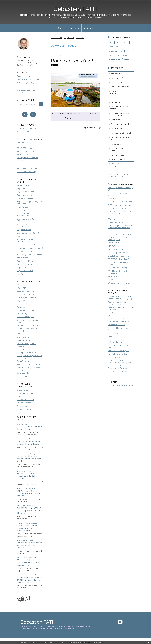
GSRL (126, 42)
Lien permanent (58, 114)
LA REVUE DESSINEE (25, 341)
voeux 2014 (56, 116)
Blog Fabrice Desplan (25, 195)
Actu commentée (81, 114)
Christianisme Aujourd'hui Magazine (26, 345)
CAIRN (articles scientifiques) (28, 158)
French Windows (23, 207)
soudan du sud (65, 116)
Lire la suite (29, 65)
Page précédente (89, 128)
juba (72, 116)
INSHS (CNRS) (113, 246)
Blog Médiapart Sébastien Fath (28, 233)
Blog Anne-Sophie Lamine (26, 267)
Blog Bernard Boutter (25, 198)
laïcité (125, 55)
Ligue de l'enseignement (26, 264)
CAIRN (110, 374)
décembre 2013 (56, 38)
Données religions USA (116, 325)
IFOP (110, 337)
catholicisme (114, 47)
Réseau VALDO (114, 280)
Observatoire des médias (26, 291)
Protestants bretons (115, 222)
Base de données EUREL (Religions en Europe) (121, 308)
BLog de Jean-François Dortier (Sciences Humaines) (119, 341)
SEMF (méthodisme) (115, 219)
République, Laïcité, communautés (117, 149)
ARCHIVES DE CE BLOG (26, 151)
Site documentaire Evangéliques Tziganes (29, 321)
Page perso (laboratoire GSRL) (28, 79)
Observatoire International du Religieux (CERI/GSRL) (119, 176)
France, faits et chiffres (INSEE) (28, 297)
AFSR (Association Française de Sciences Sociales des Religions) (120, 298)
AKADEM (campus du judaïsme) (29, 364)
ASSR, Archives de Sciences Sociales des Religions (118, 303)
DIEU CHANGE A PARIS (117, 208)
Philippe (21, 543)
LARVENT (21, 441)
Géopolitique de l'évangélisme (116, 92)
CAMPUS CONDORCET (117, 243)
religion (118, 42)
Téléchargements (118, 155)
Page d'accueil (69, 38)
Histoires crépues (23, 376)
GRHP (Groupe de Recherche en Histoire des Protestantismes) (120, 227)
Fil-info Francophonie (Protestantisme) (25, 241)
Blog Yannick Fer (23, 189)
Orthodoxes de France (25, 406)
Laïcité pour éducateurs (26, 304)
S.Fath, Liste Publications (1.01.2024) (26, 91)
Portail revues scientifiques (118, 318)
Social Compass (114, 357)
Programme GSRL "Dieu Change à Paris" (119, 108)
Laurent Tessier (24, 456)
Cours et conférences (119, 82)
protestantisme (115, 51)
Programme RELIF (118, 120)
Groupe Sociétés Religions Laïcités (121, 385)
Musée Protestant (24, 185)
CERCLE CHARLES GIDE (26, 210)
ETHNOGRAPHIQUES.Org (118, 371)
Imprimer (69, 118)
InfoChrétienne (22, 258)
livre (110, 42)
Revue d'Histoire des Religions (119, 354)
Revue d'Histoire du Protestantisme (30, 245)
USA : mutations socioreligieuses (116, 165)
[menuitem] (61, 28)
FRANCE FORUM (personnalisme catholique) (29, 369)
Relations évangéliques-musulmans (119, 138)
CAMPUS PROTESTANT (117, 249)
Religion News (22, 301)
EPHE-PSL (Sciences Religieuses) (120, 202)
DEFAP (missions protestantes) (120, 234)
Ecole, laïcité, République (120, 87)
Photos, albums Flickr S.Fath (27, 128)
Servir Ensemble (23, 373)
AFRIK (19, 334)
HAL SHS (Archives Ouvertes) (119, 321)
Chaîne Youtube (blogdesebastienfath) (25, 215)
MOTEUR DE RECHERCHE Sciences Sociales (27, 144)
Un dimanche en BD (119, 159)
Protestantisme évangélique (121, 124)
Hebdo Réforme (23, 349)
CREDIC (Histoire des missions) (120, 256)
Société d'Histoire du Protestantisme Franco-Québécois (121, 361)
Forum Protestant (23, 361)
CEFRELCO (112, 231)
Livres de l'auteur (117, 98)
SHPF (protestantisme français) (120, 205)
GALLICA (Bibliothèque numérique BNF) (121, 189)
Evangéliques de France (26, 393)
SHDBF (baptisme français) (118, 253)
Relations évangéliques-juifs (121, 133)
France (126, 60)
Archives (75, 28)
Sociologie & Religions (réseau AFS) (119, 346)
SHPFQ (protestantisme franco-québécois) (120, 263)
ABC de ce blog (117, 74)
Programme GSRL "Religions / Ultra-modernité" (121, 114)
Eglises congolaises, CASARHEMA (29, 255)
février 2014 (80, 38)
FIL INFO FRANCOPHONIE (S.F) (29, 168)
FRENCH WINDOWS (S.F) (26, 172)
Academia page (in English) (27, 83)
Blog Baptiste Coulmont (26, 192)
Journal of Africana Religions (118, 351)
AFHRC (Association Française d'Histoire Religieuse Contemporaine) (119, 214)
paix (83, 116)
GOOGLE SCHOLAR (24, 148)
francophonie (114, 55)
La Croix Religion (23, 313)
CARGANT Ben (23, 508)
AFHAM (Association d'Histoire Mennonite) (119, 272)
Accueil (61, 28)
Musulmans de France (25, 403)
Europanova (21, 307)
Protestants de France (25, 409)
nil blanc (78, 116)
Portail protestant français (27, 294)
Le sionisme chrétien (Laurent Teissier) (29, 459)
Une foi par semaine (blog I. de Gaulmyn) (28, 330)
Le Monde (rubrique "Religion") (28, 325)
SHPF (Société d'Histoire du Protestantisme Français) (118, 367)
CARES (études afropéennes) (119, 283)
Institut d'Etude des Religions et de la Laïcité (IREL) (121, 194)
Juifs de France (22, 390)
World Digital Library (115, 276)
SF (18, 427)
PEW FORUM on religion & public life (120, 329)
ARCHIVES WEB (23, 161)
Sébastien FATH (75, 9)
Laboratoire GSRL (115, 199)
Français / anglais (23, 76)
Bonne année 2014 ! (72, 61)
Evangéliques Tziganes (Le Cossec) (30, 248)
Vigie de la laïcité (23, 337)
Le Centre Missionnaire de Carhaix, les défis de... (29, 476)
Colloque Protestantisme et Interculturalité (29, 528)
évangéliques (114, 60)
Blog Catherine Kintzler (25, 261)
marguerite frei (23, 577)
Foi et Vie (20, 274)
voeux (96, 114)
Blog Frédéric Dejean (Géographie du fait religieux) (30, 203)
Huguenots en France (25, 271)
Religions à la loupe (118, 144)
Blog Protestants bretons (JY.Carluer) (26, 220)
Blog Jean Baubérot (24, 230)
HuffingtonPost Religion (26, 310)
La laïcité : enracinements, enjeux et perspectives (28, 563)
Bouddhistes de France (25, 400)
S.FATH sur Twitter (24, 154)
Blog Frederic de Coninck (26, 236)
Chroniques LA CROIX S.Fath (27, 352)
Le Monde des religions (26, 317)
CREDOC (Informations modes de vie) (120, 314)
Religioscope (21, 288)
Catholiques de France (25, 396)
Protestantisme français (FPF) (28, 251)
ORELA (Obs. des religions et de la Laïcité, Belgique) (29, 357)
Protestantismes (117, 129)
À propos (89, 28)
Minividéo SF (116, 102)
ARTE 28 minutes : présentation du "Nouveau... (28, 493)
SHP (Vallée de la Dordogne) (118, 268)
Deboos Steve (23, 526)
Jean (19, 474)
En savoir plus (100, 642)
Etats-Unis (129, 51)
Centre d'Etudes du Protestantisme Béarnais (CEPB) (121, 239)
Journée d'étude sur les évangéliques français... (30, 545)
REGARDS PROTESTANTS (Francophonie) (26, 225)
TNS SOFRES (113, 333)
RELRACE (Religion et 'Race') (118, 259)
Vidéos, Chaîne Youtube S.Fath (28, 132)
